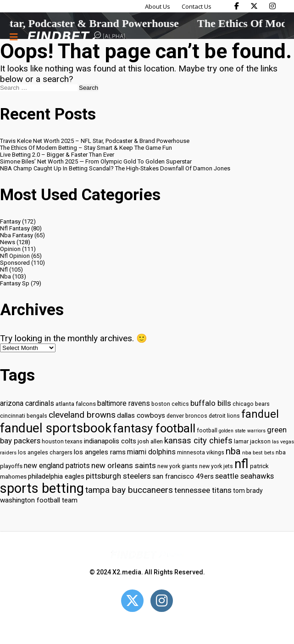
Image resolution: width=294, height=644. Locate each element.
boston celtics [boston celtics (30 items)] (170, 404)
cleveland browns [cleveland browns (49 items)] (82, 415)
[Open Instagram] (162, 601)
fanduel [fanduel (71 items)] (260, 414)
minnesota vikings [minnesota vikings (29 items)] (201, 453)
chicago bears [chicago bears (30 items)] (251, 404)
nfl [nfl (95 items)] (241, 464)
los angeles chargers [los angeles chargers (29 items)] (45, 453)
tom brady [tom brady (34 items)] (248, 491)
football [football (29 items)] (207, 431)
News (8, 242)
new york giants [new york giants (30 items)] (178, 466)
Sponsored (15, 263)
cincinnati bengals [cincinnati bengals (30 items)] (24, 416)
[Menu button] (14, 37)
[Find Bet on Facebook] (237, 6)
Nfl (4, 270)
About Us (158, 6)
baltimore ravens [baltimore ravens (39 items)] (124, 403)
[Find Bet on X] (254, 6)
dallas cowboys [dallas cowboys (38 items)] (141, 415)
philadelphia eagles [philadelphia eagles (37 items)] (56, 476)
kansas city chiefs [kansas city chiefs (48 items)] (198, 441)
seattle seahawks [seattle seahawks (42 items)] (244, 476)
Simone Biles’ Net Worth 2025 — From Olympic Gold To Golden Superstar (96, 161)
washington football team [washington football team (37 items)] (39, 500)
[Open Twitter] (132, 601)
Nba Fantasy (17, 235)
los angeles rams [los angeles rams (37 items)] (100, 452)
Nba (6, 276)
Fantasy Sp (15, 283)
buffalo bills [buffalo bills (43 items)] (211, 403)
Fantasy (10, 221)
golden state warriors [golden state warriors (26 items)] (242, 431)
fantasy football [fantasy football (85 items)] (154, 428)
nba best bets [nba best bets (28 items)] (258, 453)
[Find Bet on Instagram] (272, 6)
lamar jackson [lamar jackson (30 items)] (252, 441)
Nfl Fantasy (15, 228)
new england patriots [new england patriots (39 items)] (57, 466)
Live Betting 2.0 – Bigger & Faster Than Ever (57, 155)
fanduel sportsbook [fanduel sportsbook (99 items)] (56, 428)
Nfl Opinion (15, 256)
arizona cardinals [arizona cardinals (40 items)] (27, 403)
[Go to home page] (76, 37)
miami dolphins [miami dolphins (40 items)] (151, 452)
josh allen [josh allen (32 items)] (150, 441)
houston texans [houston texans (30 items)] (62, 441)
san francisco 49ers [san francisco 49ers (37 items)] (183, 476)
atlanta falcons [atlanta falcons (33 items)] (76, 404)
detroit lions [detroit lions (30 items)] (224, 416)
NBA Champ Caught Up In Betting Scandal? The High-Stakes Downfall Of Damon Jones (115, 168)
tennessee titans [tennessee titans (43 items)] (203, 490)
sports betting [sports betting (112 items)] (42, 488)
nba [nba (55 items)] (233, 451)
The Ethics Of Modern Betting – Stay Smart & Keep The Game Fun (86, 148)
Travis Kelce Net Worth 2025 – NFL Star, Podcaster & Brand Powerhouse (95, 141)
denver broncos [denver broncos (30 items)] (187, 416)
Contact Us (197, 6)
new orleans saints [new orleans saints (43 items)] (124, 465)
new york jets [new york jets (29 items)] (216, 466)
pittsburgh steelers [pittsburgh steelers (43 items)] (118, 476)
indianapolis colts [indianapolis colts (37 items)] (110, 441)
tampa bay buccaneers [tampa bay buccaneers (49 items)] (129, 490)
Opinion (10, 249)
